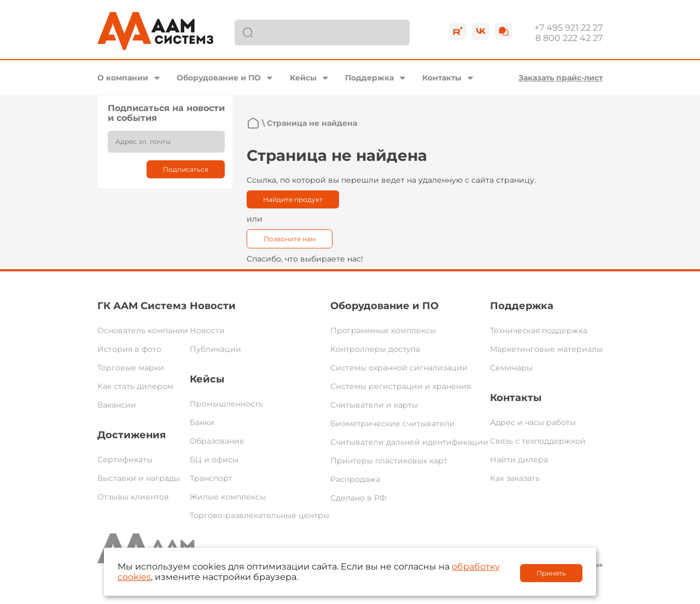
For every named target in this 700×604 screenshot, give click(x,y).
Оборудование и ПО (219, 78)
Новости (213, 306)
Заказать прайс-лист (561, 78)
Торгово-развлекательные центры (259, 515)
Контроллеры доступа (375, 349)
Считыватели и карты (374, 405)
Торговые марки (131, 368)
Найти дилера (519, 460)
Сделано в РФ (358, 498)
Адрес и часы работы (533, 422)
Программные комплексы (383, 330)
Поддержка (369, 78)
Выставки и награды (139, 478)
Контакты (442, 78)
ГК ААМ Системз (142, 306)
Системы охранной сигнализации (399, 368)
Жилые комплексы (228, 497)
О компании (123, 78)
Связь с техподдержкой (538, 441)
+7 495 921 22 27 (568, 28)
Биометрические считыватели (393, 423)
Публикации (215, 349)
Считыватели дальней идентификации (409, 442)
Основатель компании (143, 330)
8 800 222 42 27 (569, 38)
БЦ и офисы (214, 460)
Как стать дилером (135, 386)
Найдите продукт (293, 199)
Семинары (511, 368)
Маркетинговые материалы (546, 349)
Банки (202, 422)
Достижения (132, 435)
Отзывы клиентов (133, 497)
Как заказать (515, 478)
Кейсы (303, 78)
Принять (551, 573)
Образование (217, 441)
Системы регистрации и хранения (401, 386)
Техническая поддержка (539, 330)
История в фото (129, 349)
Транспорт (211, 478)
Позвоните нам (290, 239)
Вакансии (117, 405)
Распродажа (355, 479)
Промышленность (226, 404)
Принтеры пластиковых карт (389, 461)
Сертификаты (125, 460)
